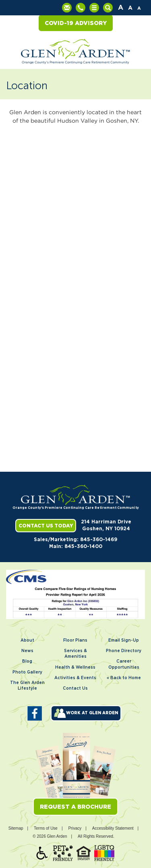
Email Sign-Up (124, 640)
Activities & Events (75, 678)
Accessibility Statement (113, 828)
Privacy (75, 828)
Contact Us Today (46, 526)
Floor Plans (75, 640)
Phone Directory (124, 651)
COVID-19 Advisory (76, 23)
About (27, 640)
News (27, 651)
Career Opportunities (124, 664)
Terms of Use (46, 828)
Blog (27, 661)
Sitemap (16, 828)
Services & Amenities (75, 654)
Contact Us (75, 688)
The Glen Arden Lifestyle (27, 686)
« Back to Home (124, 678)
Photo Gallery (27, 672)
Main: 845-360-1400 (76, 546)
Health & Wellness (75, 667)
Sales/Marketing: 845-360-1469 (75, 540)
